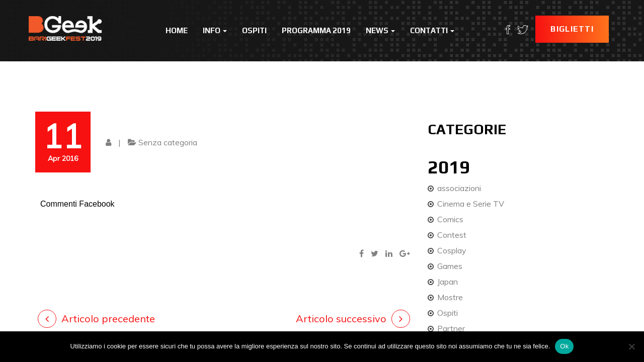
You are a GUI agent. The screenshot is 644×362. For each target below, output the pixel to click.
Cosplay (452, 250)
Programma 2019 (316, 30)
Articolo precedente (108, 319)
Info (215, 30)
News (380, 30)
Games (450, 266)
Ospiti (254, 30)
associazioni (459, 188)
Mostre (450, 297)
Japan (448, 282)
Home (177, 30)
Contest (452, 235)
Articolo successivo (341, 319)
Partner (451, 328)
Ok (564, 346)
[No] (631, 346)
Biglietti (572, 29)
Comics (450, 219)
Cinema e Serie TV (471, 204)
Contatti (432, 30)
